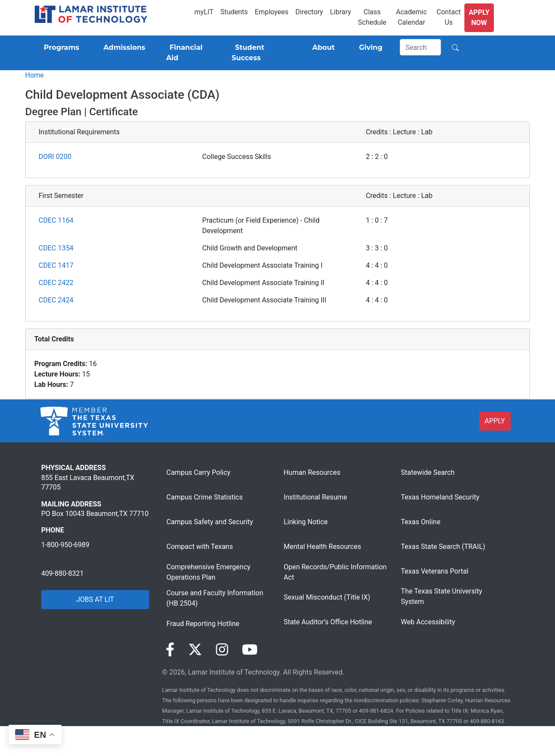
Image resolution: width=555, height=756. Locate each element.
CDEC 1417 (56, 265)
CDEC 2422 (56, 283)
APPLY (495, 421)
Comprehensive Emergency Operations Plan (209, 572)
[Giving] (369, 48)
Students (234, 12)
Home (34, 75)
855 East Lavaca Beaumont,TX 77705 (88, 482)
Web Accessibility (428, 622)
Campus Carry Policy (199, 472)
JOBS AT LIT (95, 599)
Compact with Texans (200, 547)
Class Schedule (372, 17)
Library (340, 12)
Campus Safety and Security (210, 522)
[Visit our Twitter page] (195, 650)
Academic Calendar (411, 17)
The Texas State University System (442, 596)
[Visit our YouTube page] (250, 650)
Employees (272, 12)
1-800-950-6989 (65, 545)
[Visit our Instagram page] (222, 650)
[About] (322, 48)
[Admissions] (122, 48)
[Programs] (60, 48)
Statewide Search (428, 472)
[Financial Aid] (188, 53)
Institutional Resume (315, 497)
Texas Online (421, 522)
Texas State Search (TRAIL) (443, 547)
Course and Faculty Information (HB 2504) (215, 598)
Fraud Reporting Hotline (203, 624)
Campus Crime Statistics (205, 497)
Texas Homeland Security (440, 497)
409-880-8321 (62, 573)
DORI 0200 (55, 157)
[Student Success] (260, 53)
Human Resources (312, 472)
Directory (309, 12)
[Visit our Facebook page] (170, 650)
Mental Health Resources (322, 547)
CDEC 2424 (56, 300)
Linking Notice (306, 522)
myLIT (204, 12)
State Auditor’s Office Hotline (328, 622)
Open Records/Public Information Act (335, 572)
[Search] (421, 47)
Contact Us (449, 17)
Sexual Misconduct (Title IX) (327, 597)
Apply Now (479, 18)
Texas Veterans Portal (435, 571)
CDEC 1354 (56, 248)
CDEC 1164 (56, 220)
